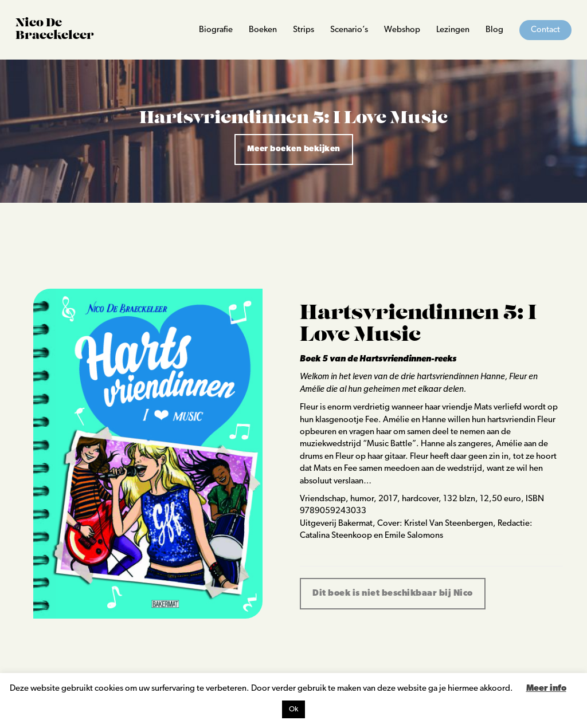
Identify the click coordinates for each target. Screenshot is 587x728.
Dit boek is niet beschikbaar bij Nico (393, 594)
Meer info (546, 689)
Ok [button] (293, 709)
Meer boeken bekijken (294, 149)
